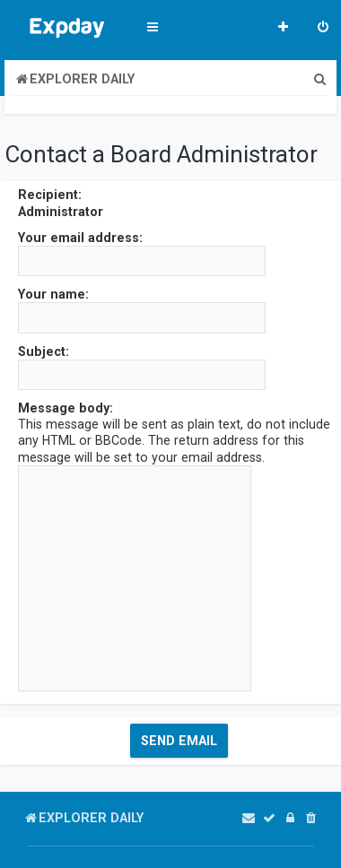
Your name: (53, 294)
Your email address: (80, 238)
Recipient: (50, 195)
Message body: (66, 408)
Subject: (44, 352)
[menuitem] (323, 29)
